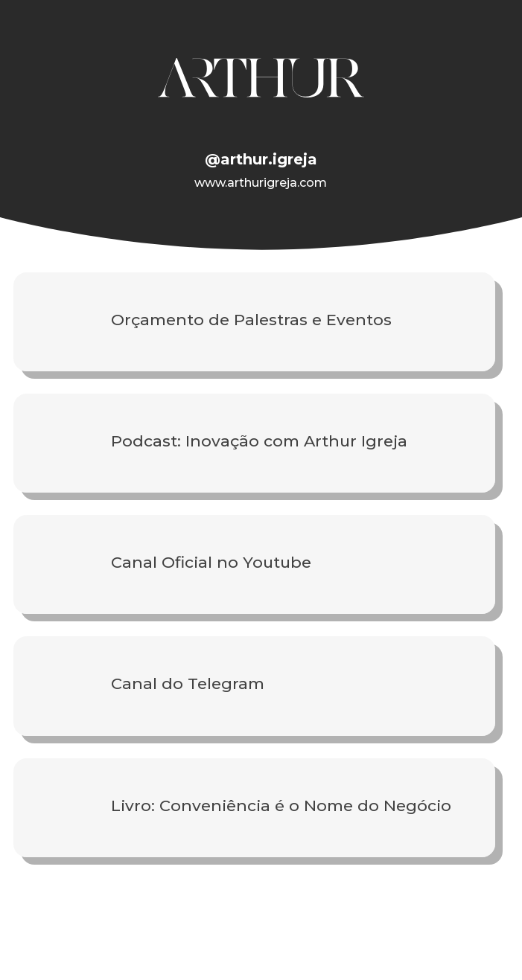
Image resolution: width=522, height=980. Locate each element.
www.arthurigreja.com (261, 183)
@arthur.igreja (261, 159)
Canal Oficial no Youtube (211, 562)
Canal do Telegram (188, 683)
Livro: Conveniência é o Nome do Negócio (281, 806)
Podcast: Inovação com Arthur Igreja (259, 441)
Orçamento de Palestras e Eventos (251, 320)
